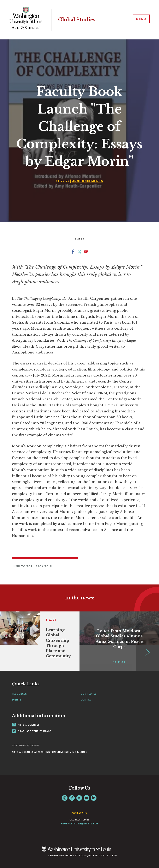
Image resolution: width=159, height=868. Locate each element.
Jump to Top (23, 566)
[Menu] (140, 20)
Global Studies (78, 20)
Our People (89, 694)
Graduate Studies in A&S (32, 731)
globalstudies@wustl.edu (80, 823)
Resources (19, 694)
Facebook (72, 798)
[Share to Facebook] (73, 253)
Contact (87, 700)
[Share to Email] (86, 253)
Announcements (88, 181)
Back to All (45, 566)
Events (17, 700)
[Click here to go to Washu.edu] (76, 851)
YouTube (86, 798)
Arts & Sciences (26, 725)
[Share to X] (79, 253)
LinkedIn (94, 798)
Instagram (65, 798)
